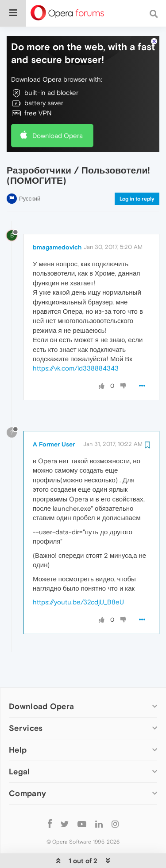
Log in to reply (137, 172)
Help (18, 723)
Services (26, 701)
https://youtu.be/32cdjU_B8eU (78, 575)
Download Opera (58, 108)
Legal (19, 744)
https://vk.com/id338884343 (76, 341)
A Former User (54, 417)
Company (27, 766)
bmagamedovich (57, 220)
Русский (30, 172)
